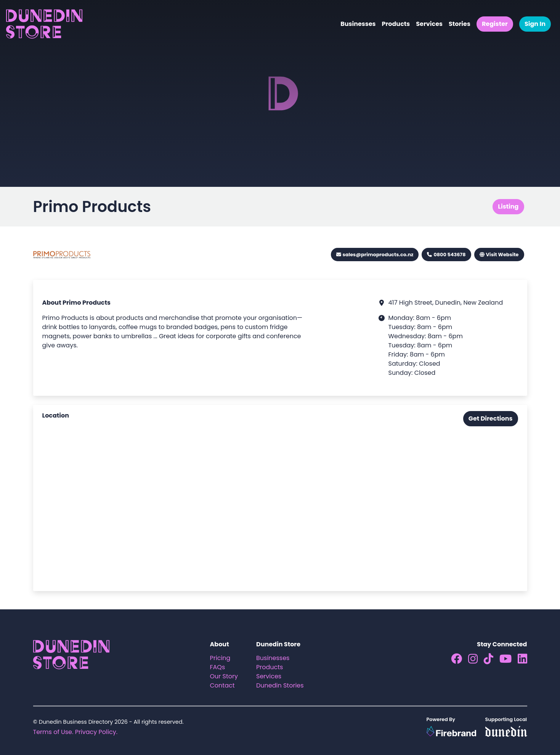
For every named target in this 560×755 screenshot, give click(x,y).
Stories (460, 24)
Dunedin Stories (280, 685)
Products (396, 24)
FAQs (218, 667)
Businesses (358, 24)
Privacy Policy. (96, 732)
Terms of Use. (53, 732)
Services (429, 24)
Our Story (224, 676)
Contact (222, 685)
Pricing (220, 658)
